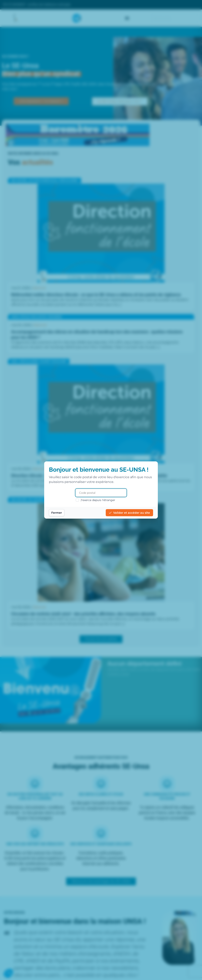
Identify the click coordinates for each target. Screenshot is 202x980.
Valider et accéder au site (129, 513)
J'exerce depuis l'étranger (95, 500)
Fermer (57, 513)
